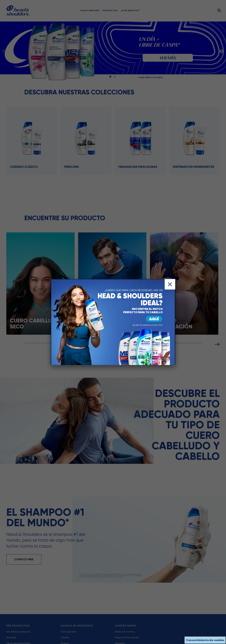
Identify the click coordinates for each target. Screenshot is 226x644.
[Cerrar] (170, 284)
